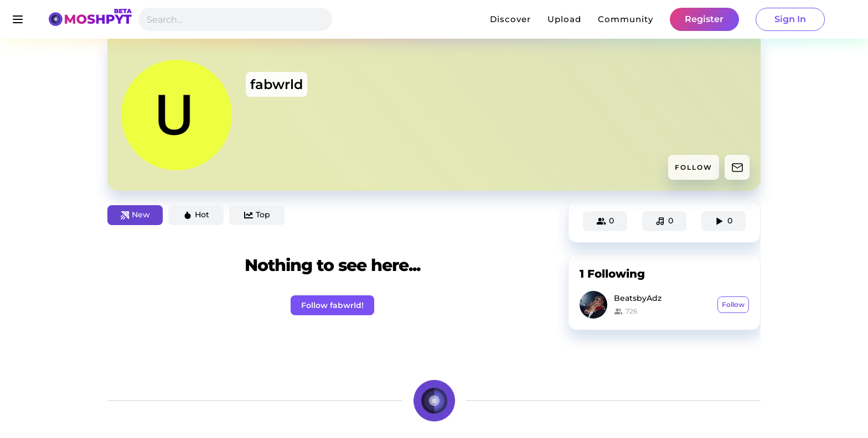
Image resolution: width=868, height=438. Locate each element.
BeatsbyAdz (638, 298)
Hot (196, 215)
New (135, 215)
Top (257, 215)
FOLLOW (694, 167)
